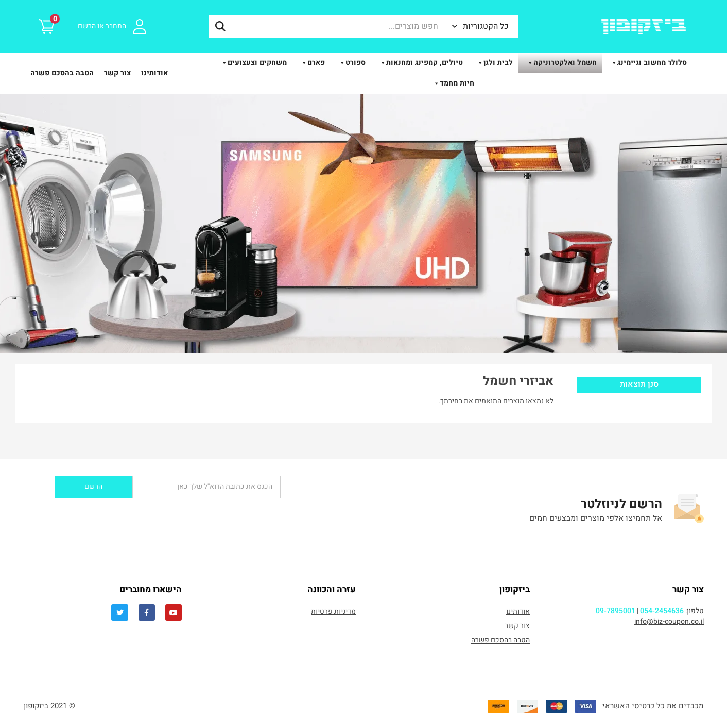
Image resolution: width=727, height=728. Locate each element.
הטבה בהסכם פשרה (62, 73)
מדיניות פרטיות (333, 611)
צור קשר (117, 73)
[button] (482, 26)
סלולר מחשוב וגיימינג (647, 63)
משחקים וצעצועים (252, 63)
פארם (311, 63)
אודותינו (154, 73)
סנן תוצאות (639, 384)
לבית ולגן (493, 63)
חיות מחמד (452, 83)
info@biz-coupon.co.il (669, 622)
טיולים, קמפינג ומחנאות (419, 63)
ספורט (350, 63)
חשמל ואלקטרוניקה (560, 63)
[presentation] (152, 518)
